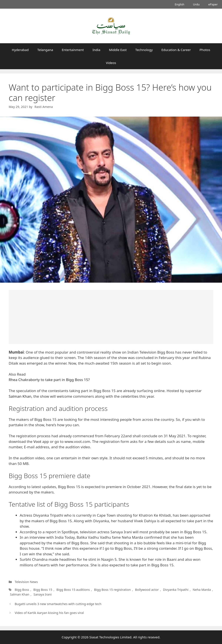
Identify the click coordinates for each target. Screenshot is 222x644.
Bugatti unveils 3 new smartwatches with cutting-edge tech (58, 604)
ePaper (213, 4)
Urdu (196, 4)
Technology (144, 50)
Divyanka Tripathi (175, 590)
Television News (26, 582)
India (96, 50)
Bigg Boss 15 (43, 590)
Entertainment (73, 50)
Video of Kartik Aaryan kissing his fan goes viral (49, 613)
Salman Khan (20, 396)
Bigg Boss (22, 590)
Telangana (45, 50)
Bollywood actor (147, 590)
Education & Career (176, 50)
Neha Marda (201, 590)
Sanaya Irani (43, 594)
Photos (205, 50)
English (180, 4)
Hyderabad (20, 50)
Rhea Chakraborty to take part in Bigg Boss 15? (49, 380)
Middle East (118, 50)
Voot (37, 441)
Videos (111, 63)
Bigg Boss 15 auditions (73, 590)
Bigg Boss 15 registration (113, 590)
